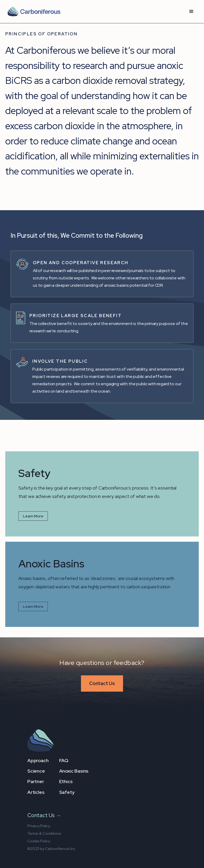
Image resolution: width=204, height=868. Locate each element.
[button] (191, 12)
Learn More (33, 516)
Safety (67, 792)
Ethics (66, 781)
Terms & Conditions (44, 833)
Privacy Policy (39, 826)
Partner (36, 781)
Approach (38, 760)
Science (36, 771)
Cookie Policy (39, 841)
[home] (34, 12)
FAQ (64, 760)
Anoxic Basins (74, 771)
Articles (36, 792)
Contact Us (102, 683)
